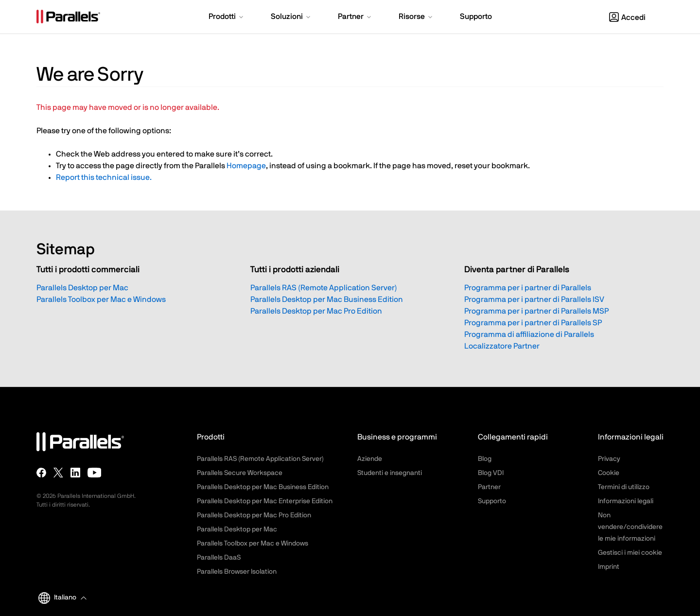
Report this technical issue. (104, 177)
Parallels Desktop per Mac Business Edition (327, 299)
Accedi (627, 18)
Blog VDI (491, 473)
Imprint (609, 567)
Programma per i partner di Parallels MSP (536, 311)
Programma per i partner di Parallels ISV (534, 299)
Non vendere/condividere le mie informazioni (630, 527)
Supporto (492, 501)
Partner (489, 487)
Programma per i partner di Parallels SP (533, 323)
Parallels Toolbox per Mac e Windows (101, 299)
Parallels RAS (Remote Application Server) (324, 288)
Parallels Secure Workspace (240, 473)
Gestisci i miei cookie (630, 553)
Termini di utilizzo (624, 487)
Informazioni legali (626, 501)
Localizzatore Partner (502, 346)
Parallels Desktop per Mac (82, 288)
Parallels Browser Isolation (237, 572)
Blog (485, 459)
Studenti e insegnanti (390, 473)
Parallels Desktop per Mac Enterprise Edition (265, 501)
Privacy (609, 459)
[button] (227, 18)
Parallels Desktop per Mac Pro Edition (316, 311)
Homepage (246, 166)
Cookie (609, 473)
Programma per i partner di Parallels (528, 288)
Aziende (370, 459)
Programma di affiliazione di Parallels (529, 334)
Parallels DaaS (219, 558)
